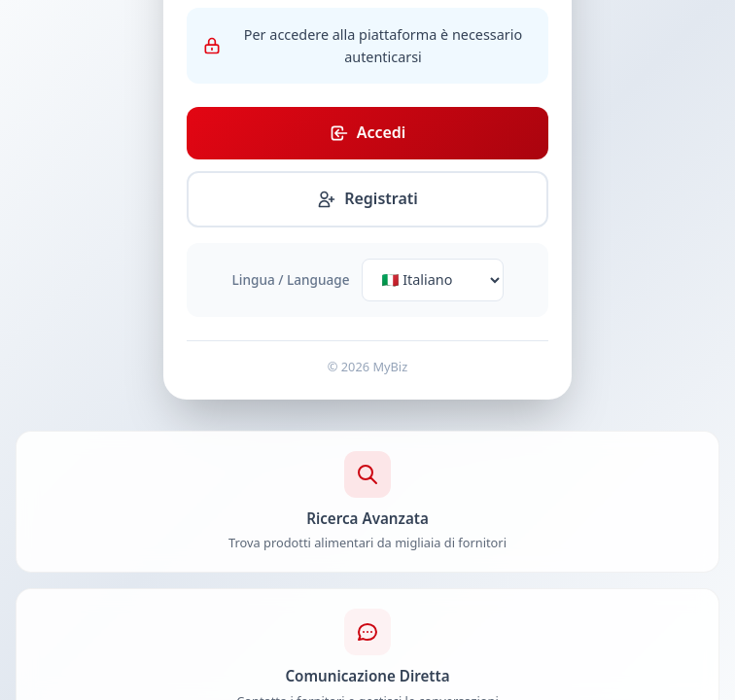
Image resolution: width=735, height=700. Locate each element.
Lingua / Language (291, 280)
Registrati (367, 198)
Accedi (368, 132)
